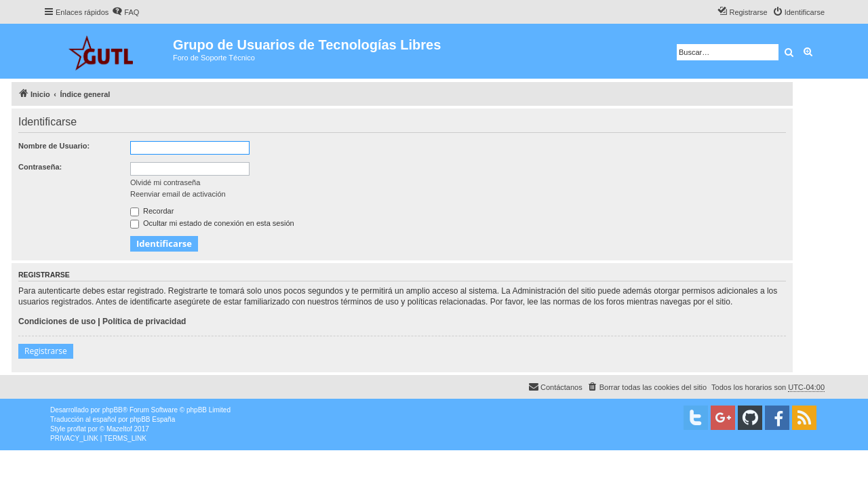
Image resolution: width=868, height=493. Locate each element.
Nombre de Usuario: (54, 146)
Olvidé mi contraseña (165, 182)
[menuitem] (125, 12)
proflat (77, 429)
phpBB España (152, 419)
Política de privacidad (144, 321)
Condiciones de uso (57, 321)
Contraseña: (40, 167)
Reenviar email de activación (178, 194)
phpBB (113, 410)
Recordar (152, 211)
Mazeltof (119, 429)
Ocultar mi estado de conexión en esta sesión (212, 223)
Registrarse (46, 351)
